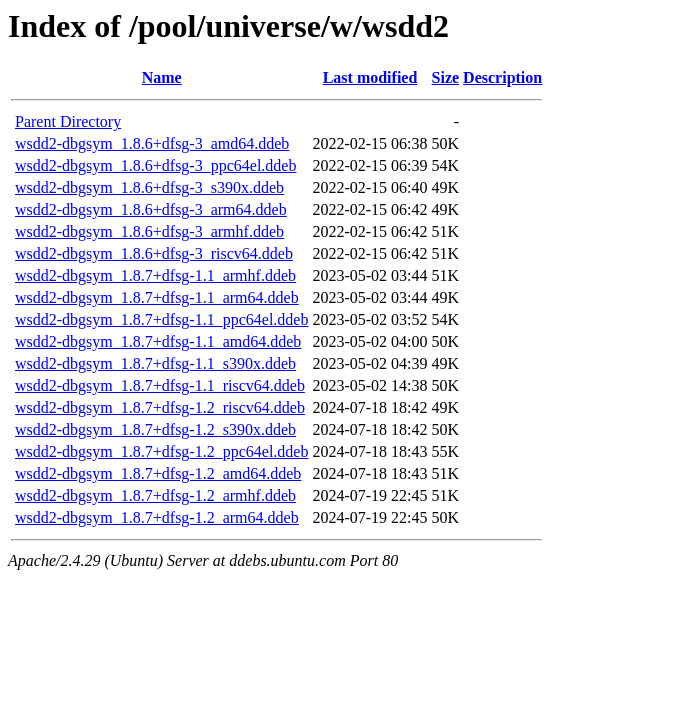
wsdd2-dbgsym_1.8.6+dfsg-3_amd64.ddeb (152, 143)
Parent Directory (68, 121)
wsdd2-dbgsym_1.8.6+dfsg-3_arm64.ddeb (151, 209)
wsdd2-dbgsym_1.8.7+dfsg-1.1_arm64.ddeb (157, 297)
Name (162, 77)
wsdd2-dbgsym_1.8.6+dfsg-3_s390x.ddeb (149, 187)
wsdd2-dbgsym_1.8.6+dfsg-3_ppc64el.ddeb (155, 165)
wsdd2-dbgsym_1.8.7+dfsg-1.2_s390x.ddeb (155, 429)
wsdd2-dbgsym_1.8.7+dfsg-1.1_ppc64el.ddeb (161, 319)
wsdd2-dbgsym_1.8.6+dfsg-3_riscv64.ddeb (154, 253)
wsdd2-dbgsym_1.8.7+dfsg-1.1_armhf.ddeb (155, 275)
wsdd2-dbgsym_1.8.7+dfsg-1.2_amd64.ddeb (158, 473)
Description (502, 77)
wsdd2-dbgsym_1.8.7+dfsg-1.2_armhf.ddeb (155, 495)
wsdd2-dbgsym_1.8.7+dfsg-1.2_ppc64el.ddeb (161, 451)
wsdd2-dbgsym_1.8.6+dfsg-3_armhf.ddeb (149, 231)
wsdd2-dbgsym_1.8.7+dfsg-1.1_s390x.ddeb (155, 363)
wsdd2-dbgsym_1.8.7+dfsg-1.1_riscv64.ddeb (160, 385)
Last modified (370, 77)
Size (446, 77)
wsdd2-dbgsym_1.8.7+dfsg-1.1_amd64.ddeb (158, 341)
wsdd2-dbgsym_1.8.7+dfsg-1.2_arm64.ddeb (157, 517)
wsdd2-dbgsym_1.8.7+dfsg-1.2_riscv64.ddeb (160, 407)
